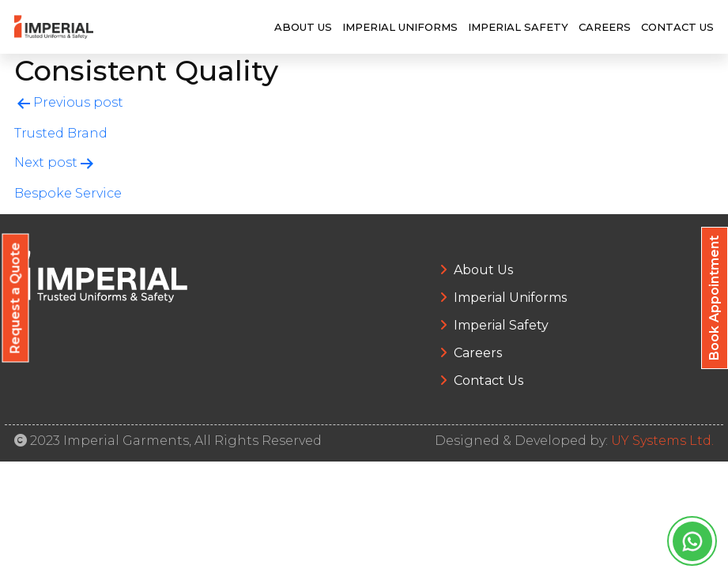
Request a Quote (15, 298)
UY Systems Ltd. (662, 441)
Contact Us (677, 27)
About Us (303, 27)
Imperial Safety (518, 27)
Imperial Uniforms (400, 27)
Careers (605, 27)
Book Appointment (714, 298)
